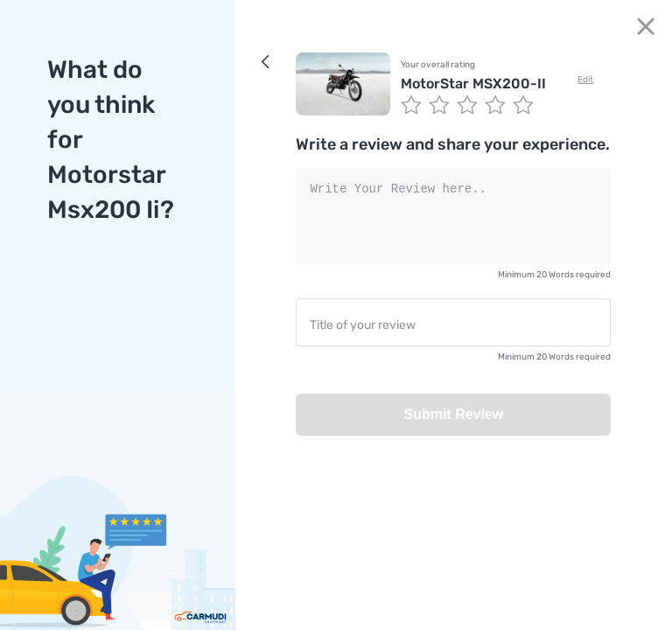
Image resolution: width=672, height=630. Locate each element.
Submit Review (453, 414)
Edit (585, 80)
